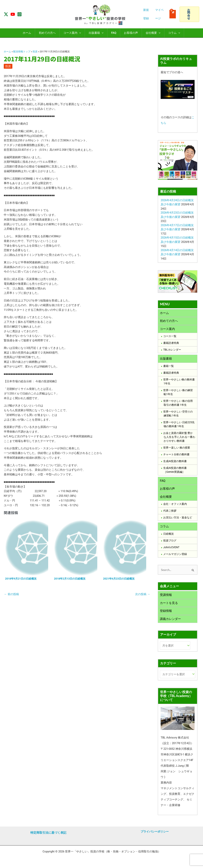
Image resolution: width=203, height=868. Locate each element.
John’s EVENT (171, 550)
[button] (189, 14)
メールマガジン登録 (175, 557)
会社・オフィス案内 (175, 507)
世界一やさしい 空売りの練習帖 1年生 (178, 415)
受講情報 (166, 598)
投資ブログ (170, 544)
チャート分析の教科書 (176, 456)
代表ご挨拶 (170, 513)
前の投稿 (12, 594)
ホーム (7, 52)
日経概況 (169, 537)
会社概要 (166, 499)
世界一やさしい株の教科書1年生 (179, 383)
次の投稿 (143, 594)
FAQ (163, 482)
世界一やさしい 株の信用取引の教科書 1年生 (178, 404)
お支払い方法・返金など (178, 520)
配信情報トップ (22, 52)
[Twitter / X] (6, 14)
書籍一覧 (169, 367)
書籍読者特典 (171, 344)
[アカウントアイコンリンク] (160, 14)
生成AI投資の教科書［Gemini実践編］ (175, 471)
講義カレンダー (170, 623)
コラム (164, 529)
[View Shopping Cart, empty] (173, 14)
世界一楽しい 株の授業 (177, 449)
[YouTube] (13, 14)
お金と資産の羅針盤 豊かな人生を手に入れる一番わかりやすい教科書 (179, 438)
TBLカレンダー (172, 351)
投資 (35, 52)
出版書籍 (166, 360)
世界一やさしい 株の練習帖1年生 (178, 394)
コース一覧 (170, 337)
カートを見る (169, 606)
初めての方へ (169, 321)
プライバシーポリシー (155, 832)
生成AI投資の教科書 (175, 463)
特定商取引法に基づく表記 (48, 833)
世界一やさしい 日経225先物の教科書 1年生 (179, 426)
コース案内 (167, 330)
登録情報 (166, 615)
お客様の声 (167, 491)
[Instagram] (19, 14)
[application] (79, 33)
